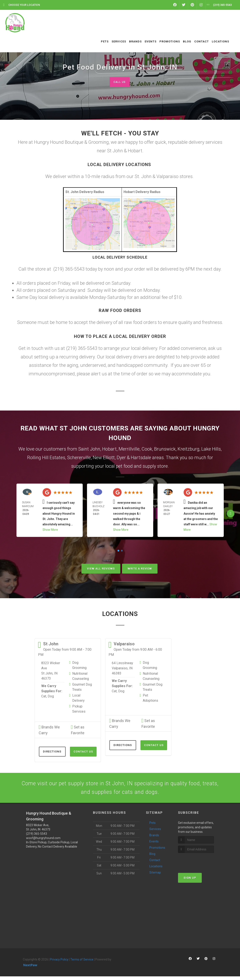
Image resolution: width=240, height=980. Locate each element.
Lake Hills (211, 449)
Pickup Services (79, 709)
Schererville (79, 458)
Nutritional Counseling (81, 677)
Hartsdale (141, 458)
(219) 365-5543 (37, 838)
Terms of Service (82, 963)
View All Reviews (101, 569)
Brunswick (165, 449)
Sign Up (190, 882)
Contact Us (83, 752)
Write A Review (140, 569)
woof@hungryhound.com (43, 842)
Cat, (44, 697)
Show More (50, 530)
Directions (52, 752)
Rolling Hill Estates (46, 458)
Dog (51, 697)
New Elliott (104, 458)
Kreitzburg (188, 449)
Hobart (109, 449)
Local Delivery (78, 698)
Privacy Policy (59, 963)
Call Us (120, 82)
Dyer (121, 458)
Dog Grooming (79, 666)
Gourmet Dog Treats (82, 687)
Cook (147, 449)
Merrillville (129, 449)
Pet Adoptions (150, 698)
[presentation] (201, 865)
